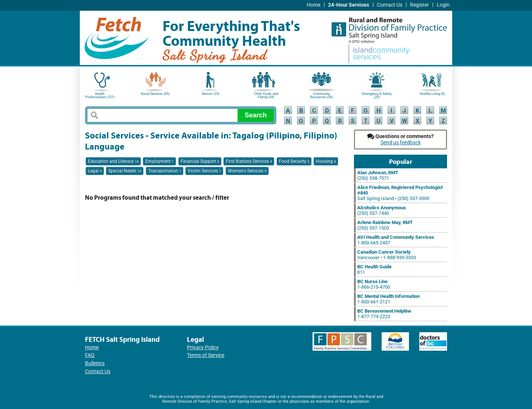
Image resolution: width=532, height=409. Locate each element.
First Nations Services (249, 161)
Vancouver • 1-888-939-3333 (387, 255)
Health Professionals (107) (100, 95)
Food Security (294, 161)
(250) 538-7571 (378, 175)
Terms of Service (206, 355)
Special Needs (125, 171)
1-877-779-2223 (384, 314)
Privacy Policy (203, 348)
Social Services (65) (155, 94)
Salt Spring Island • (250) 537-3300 (400, 193)
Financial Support (200, 161)
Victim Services (204, 171)
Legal (95, 171)
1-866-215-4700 (374, 284)
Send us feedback (401, 143)
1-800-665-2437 (396, 240)
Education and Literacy (113, 161)
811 (374, 269)
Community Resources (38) (321, 95)
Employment (159, 161)
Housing (326, 161)
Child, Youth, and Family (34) (266, 95)
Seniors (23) (211, 94)
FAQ (90, 355)
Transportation (165, 171)
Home (313, 5)
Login (443, 5)
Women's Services (247, 171)
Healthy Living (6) (432, 94)
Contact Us (390, 5)
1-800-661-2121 (388, 299)
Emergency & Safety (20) (377, 95)
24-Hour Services (349, 5)
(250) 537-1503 (385, 225)
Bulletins (95, 363)
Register (420, 5)
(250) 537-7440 (382, 210)
